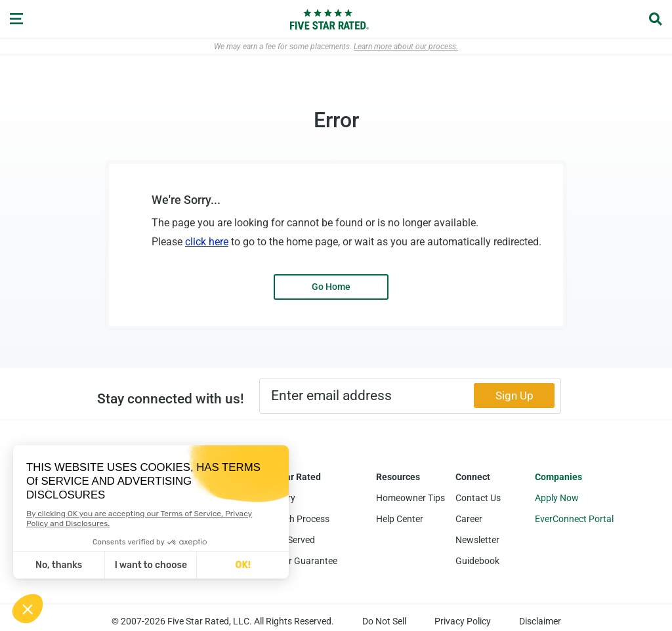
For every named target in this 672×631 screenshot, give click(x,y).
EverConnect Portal (574, 519)
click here (207, 242)
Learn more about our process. (406, 47)
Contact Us (478, 498)
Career (469, 519)
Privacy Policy (463, 621)
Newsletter (477, 540)
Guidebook (477, 561)
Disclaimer (540, 621)
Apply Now (557, 498)
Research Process (293, 519)
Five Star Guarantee (297, 561)
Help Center (400, 519)
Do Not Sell (384, 621)
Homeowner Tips (410, 498)
